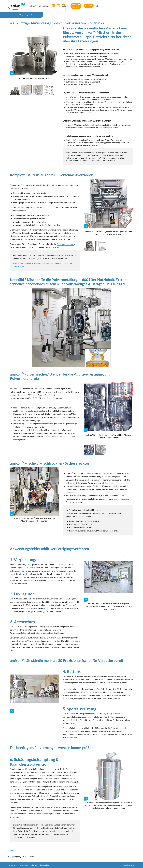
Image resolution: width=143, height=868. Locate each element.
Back (12, 850)
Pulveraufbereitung (65, 244)
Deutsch (88, 6)
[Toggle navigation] (71, 6)
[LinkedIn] (62, 6)
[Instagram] (52, 6)
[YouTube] (57, 6)
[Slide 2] (26, 90)
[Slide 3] (38, 90)
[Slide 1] (15, 90)
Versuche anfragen (104, 6)
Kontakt (123, 6)
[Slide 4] (49, 90)
